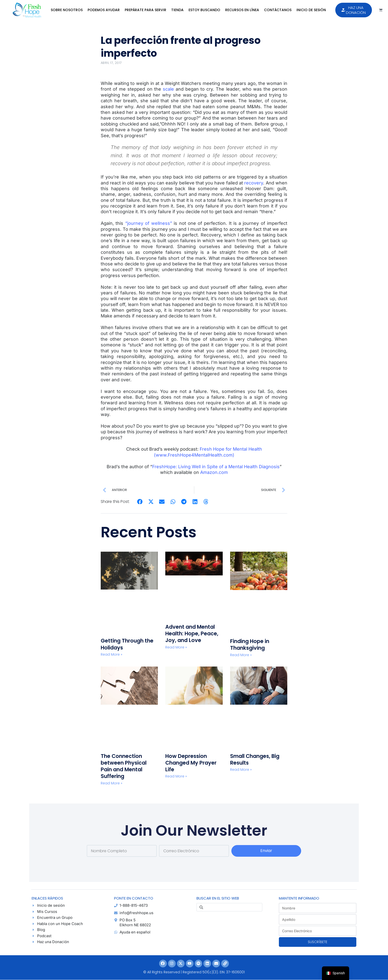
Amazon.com (214, 472)
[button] (140, 502)
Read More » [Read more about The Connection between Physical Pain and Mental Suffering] (111, 783)
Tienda (177, 10)
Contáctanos (278, 10)
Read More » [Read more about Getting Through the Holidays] (111, 654)
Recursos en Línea (242, 10)
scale (168, 89)
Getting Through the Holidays (127, 644)
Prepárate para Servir (145, 10)
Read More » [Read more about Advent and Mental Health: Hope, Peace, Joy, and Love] (176, 647)
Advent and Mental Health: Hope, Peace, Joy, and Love (192, 634)
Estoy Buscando (204, 10)
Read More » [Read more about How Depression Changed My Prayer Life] (176, 776)
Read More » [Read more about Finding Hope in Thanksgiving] (241, 655)
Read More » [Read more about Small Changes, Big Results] (241, 770)
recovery (254, 183)
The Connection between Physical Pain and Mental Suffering (124, 766)
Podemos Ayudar (104, 10)
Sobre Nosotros (67, 10)
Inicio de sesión (311, 10)
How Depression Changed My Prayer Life (191, 763)
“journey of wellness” (149, 223)
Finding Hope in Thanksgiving (250, 645)
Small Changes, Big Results (255, 759)
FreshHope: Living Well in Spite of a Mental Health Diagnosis (216, 467)
